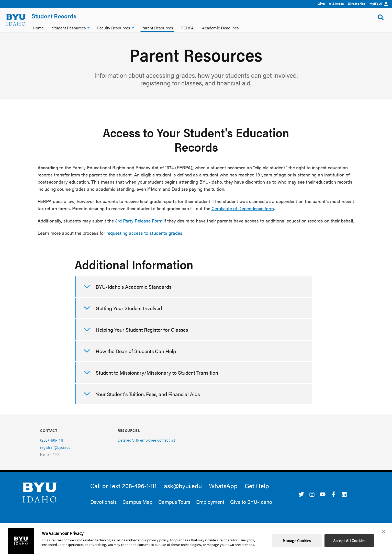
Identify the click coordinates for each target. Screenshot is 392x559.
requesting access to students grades (144, 233)
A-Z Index (336, 3)
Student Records (54, 16)
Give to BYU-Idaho (251, 502)
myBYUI (379, 3)
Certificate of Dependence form (243, 208)
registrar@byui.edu (55, 447)
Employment (210, 502)
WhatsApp (223, 486)
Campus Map (137, 502)
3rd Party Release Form (139, 221)
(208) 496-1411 (52, 440)
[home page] (16, 20)
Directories (357, 3)
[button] (384, 532)
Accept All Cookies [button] (349, 541)
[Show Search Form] (381, 17)
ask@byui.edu (183, 486)
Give (321, 3)
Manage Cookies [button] (297, 541)
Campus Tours (174, 502)
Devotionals (103, 502)
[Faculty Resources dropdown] (133, 27)
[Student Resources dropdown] (88, 27)
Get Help (257, 486)
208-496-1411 (139, 486)
